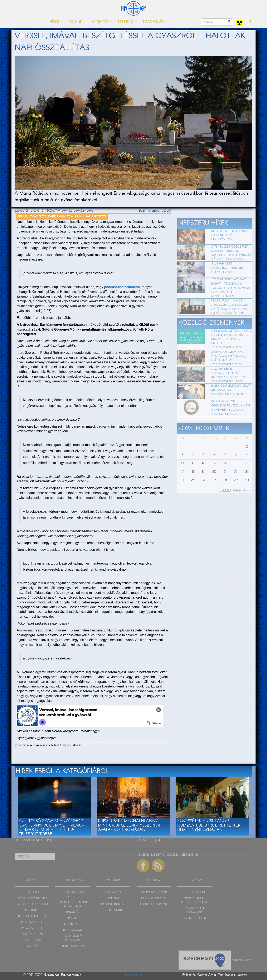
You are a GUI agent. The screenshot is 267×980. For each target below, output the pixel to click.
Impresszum (134, 975)
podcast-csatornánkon (122, 287)
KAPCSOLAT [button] (155, 22)
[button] (251, 22)
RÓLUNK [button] (77, 22)
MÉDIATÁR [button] (102, 22)
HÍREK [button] (56, 22)
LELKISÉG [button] (127, 22)
